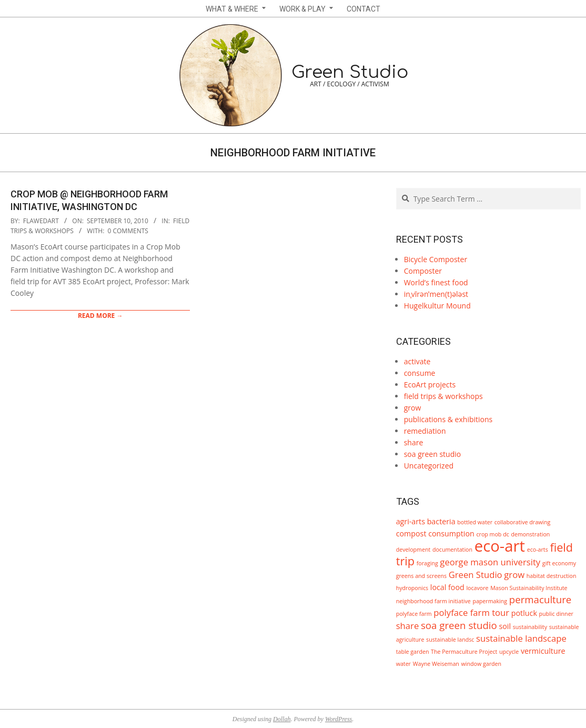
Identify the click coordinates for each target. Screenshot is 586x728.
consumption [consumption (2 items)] (451, 533)
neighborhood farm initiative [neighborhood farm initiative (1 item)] (433, 601)
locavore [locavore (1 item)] (477, 588)
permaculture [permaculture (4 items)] (540, 599)
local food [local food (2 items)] (447, 587)
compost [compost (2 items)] (411, 533)
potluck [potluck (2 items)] (524, 613)
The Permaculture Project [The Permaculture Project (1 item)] (464, 652)
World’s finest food (436, 282)
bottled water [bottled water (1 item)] (475, 522)
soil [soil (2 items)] (505, 626)
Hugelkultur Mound (437, 306)
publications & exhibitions (448, 419)
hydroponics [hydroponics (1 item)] (412, 588)
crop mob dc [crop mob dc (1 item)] (492, 534)
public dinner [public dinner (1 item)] (556, 614)
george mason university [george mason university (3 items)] (490, 562)
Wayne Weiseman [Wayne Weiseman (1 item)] (436, 664)
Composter (423, 271)
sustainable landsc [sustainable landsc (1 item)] (450, 640)
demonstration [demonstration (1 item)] (530, 534)
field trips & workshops (443, 396)
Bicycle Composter (436, 259)
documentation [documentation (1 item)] (452, 550)
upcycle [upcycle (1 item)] (509, 652)
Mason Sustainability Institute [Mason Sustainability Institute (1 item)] (529, 588)
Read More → (100, 316)
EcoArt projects (430, 385)
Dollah (282, 719)
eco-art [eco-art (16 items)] (500, 546)
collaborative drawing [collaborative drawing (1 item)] (523, 522)
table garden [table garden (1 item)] (413, 652)
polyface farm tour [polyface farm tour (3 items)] (471, 612)
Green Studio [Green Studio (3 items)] (476, 575)
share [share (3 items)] (408, 626)
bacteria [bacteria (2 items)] (441, 521)
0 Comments (128, 231)
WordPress (339, 719)
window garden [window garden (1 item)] (482, 664)
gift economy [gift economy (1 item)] (559, 563)
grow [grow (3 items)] (514, 575)
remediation (425, 431)
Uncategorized (429, 466)
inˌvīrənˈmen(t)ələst (436, 294)
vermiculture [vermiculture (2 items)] (543, 651)
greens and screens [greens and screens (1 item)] (421, 576)
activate (417, 361)
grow (413, 408)
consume (420, 373)
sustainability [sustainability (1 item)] (530, 627)
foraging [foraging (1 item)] (427, 563)
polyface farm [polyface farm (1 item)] (414, 614)
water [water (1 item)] (403, 664)
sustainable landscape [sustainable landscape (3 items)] (521, 638)
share (414, 442)
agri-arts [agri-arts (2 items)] (411, 521)
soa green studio (433, 454)
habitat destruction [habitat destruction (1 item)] (552, 576)
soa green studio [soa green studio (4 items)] (459, 625)
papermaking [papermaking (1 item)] (490, 601)
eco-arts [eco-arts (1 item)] (538, 550)
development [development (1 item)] (413, 550)
